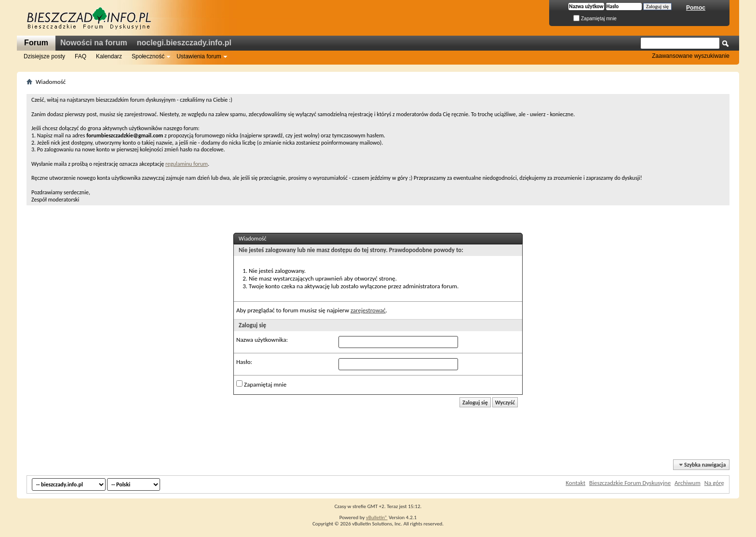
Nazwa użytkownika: (262, 340)
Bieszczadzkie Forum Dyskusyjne (630, 483)
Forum (36, 43)
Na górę (714, 483)
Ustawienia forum (199, 56)
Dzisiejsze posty (44, 56)
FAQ (81, 56)
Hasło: (244, 362)
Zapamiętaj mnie (595, 19)
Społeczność (148, 56)
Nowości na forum (94, 43)
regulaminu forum (187, 164)
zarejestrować (368, 310)
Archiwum (688, 483)
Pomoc (696, 8)
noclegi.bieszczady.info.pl (184, 43)
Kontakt (575, 483)
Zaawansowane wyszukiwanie (691, 56)
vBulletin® (377, 517)
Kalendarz (109, 56)
